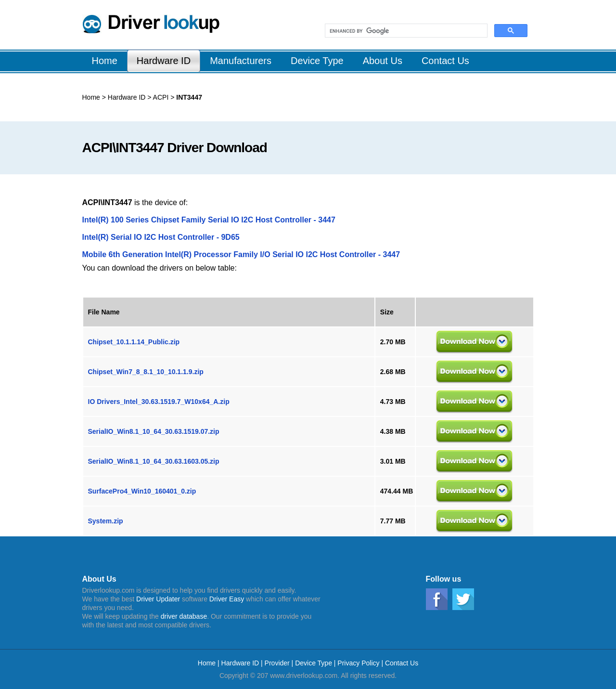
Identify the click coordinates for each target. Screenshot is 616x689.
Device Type (314, 663)
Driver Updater (158, 599)
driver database (184, 616)
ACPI (160, 97)
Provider (277, 663)
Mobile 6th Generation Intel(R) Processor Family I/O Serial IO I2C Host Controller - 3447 (241, 254)
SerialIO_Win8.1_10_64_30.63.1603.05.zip (154, 461)
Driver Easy (227, 599)
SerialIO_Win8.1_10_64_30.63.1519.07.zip (154, 431)
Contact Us (402, 663)
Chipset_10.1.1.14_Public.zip (134, 342)
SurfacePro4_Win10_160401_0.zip (142, 491)
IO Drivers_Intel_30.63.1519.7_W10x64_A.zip (159, 402)
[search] (405, 31)
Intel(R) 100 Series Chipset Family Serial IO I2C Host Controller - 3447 (209, 220)
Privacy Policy (358, 663)
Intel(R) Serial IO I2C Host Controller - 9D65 (161, 237)
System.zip (106, 521)
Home (91, 97)
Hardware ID (127, 97)
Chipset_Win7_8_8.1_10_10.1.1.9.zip (146, 372)
